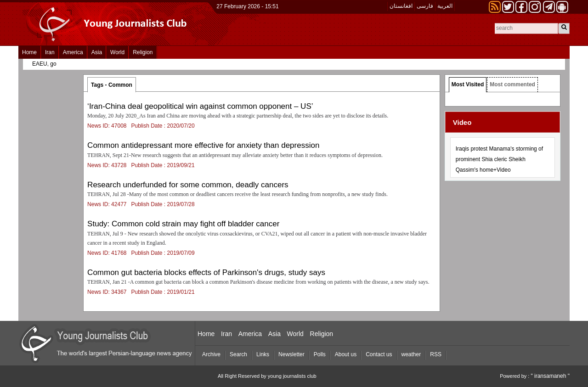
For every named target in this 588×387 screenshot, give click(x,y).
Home (29, 52)
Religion (143, 52)
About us (346, 354)
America (73, 52)
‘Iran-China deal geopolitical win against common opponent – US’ (200, 106)
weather (411, 354)
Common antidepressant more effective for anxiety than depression (203, 145)
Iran (50, 52)
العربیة (445, 6)
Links (263, 354)
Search (238, 354)
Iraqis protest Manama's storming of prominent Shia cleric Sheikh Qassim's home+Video (499, 159)
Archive (211, 354)
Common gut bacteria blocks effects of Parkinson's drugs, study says (206, 272)
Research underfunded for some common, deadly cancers (188, 185)
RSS (436, 354)
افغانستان (401, 6)
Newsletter (291, 354)
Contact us (379, 354)
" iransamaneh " (550, 376)
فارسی (425, 6)
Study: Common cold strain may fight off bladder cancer (183, 224)
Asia (97, 52)
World (117, 52)
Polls (320, 354)
